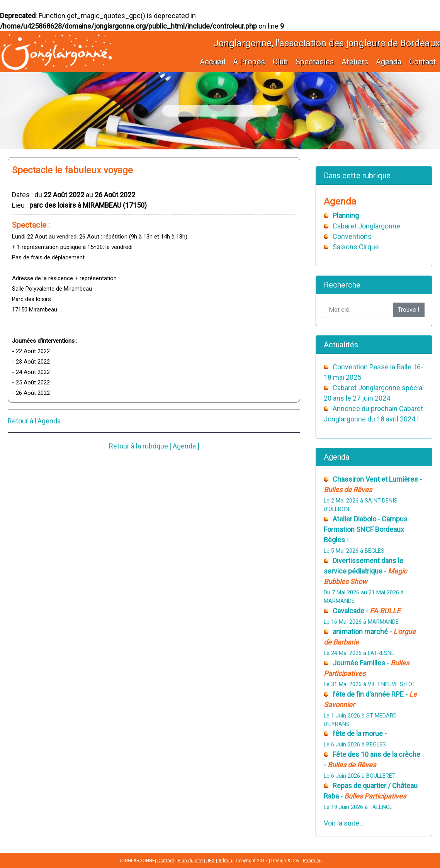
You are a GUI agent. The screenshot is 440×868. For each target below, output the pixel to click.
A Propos (249, 62)
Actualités (341, 345)
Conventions (352, 236)
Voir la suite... (344, 823)
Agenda (389, 62)
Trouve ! (409, 310)
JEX (211, 861)
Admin (225, 861)
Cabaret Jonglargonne (366, 226)
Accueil (212, 62)
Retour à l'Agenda (34, 421)
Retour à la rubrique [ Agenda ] (154, 446)
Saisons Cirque (356, 247)
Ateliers (355, 62)
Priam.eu (312, 861)
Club (280, 62)
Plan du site (190, 861)
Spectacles (315, 62)
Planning (346, 216)
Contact (423, 62)
